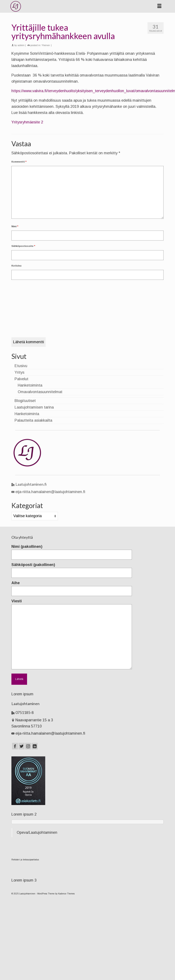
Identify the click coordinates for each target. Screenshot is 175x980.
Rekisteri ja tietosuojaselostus (25, 860)
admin (21, 45)
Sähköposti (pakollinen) (72, 569)
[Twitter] (22, 746)
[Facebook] (15, 746)
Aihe (72, 587)
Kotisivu (16, 266)
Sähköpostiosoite (23, 246)
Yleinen (46, 45)
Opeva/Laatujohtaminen (37, 832)
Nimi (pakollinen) (72, 551)
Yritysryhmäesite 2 (27, 122)
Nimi (15, 226)
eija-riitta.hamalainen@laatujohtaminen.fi (48, 492)
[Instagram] (28, 746)
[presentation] (29, 299)
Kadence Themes (66, 894)
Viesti (72, 604)
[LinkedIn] (35, 746)
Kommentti (19, 162)
